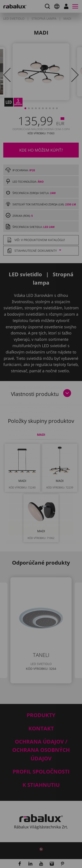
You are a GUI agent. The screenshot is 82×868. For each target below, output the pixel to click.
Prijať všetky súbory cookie (41, 502)
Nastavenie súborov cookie (41, 469)
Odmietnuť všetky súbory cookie (41, 486)
